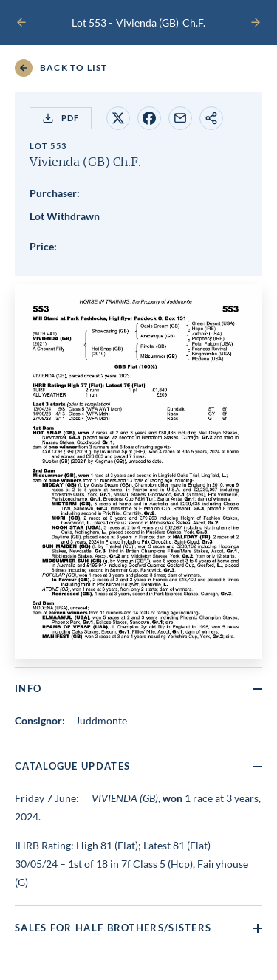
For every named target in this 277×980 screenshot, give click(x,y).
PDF (61, 118)
